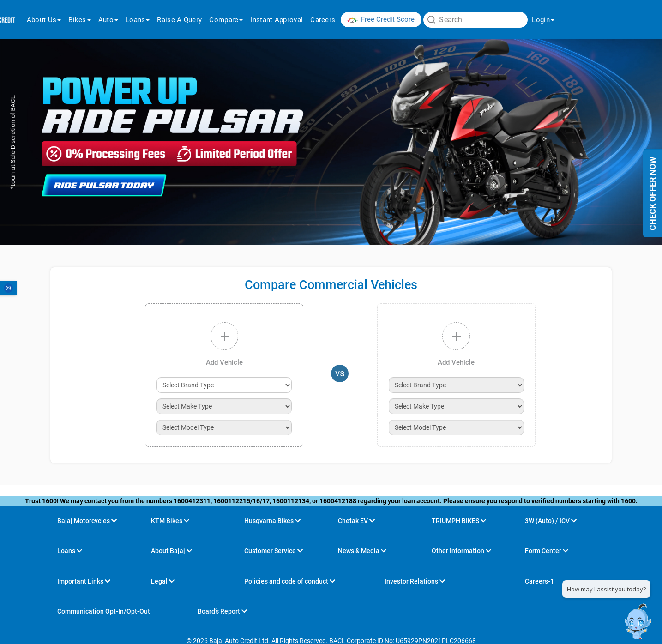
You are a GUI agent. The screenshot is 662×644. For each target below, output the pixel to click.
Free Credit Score (388, 19)
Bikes (80, 20)
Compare (226, 20)
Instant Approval (277, 20)
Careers (323, 20)
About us (44, 20)
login (543, 20)
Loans (138, 20)
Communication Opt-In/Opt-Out (104, 611)
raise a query (179, 20)
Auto (108, 20)
